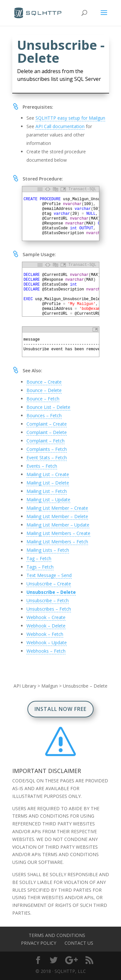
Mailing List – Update (48, 500)
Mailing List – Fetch (47, 491)
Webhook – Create (46, 617)
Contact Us (79, 943)
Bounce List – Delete (48, 407)
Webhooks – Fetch (46, 651)
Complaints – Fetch (47, 449)
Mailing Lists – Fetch (48, 550)
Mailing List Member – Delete (57, 516)
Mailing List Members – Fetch (57, 542)
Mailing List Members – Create (58, 533)
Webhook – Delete (46, 626)
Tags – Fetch (40, 567)
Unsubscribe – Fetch (48, 600)
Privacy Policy (39, 943)
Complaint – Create (47, 424)
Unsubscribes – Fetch (49, 609)
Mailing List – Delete (48, 483)
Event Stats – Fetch (47, 457)
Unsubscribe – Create (49, 584)
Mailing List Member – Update (58, 525)
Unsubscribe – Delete (51, 592)
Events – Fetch (42, 466)
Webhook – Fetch (45, 634)
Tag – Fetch (39, 558)
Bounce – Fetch (43, 399)
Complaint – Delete (47, 432)
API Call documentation (60, 126)
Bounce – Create (44, 382)
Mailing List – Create (48, 474)
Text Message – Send (49, 575)
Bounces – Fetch (44, 415)
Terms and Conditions (57, 935)
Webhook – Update (47, 642)
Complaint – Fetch (45, 441)
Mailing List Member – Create (57, 508)
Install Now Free (60, 709)
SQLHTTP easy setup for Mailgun (70, 118)
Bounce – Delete (44, 390)
